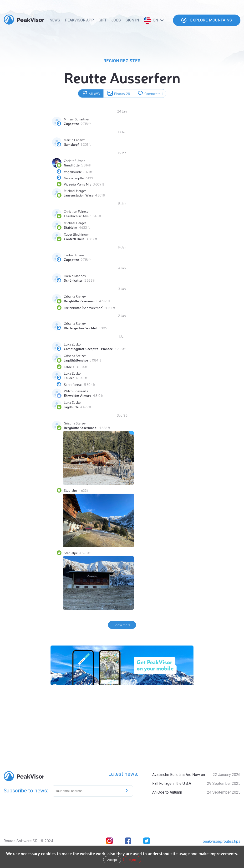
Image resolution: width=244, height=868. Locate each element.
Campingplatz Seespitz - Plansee (88, 349)
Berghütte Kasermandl (81, 301)
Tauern (69, 378)
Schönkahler (73, 280)
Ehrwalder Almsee (78, 395)
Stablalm (71, 227)
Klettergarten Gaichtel (80, 328)
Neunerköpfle (74, 178)
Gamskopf (71, 144)
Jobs (116, 20)
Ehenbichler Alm (76, 216)
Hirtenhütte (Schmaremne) (84, 308)
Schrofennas (73, 384)
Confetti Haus (74, 239)
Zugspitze (71, 124)
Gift (103, 20)
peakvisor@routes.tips (222, 841)
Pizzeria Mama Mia (78, 184)
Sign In (132, 20)
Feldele (69, 367)
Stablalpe (71, 553)
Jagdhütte (71, 407)
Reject (132, 860)
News (55, 20)
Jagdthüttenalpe (76, 360)
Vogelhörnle (73, 172)
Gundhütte (72, 165)
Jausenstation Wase (79, 195)
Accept (112, 860)
